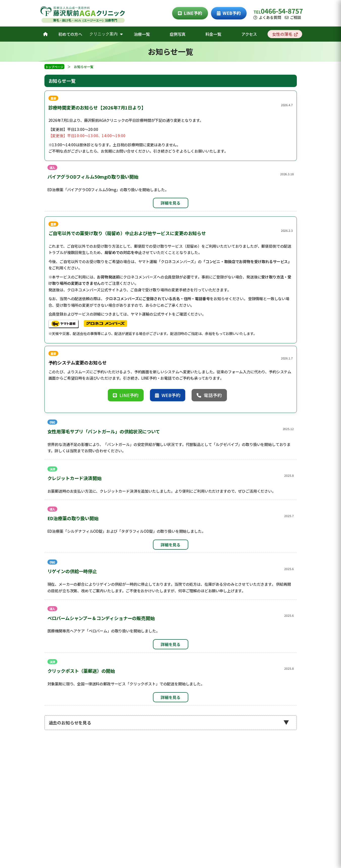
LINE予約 (190, 13)
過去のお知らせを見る (70, 723)
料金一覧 (213, 34)
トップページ (54, 67)
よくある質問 (267, 17)
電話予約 (209, 395)
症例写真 (178, 34)
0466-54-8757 (282, 11)
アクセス (249, 34)
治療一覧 (142, 34)
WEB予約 (229, 13)
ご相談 (293, 17)
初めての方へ (70, 34)
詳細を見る (170, 203)
